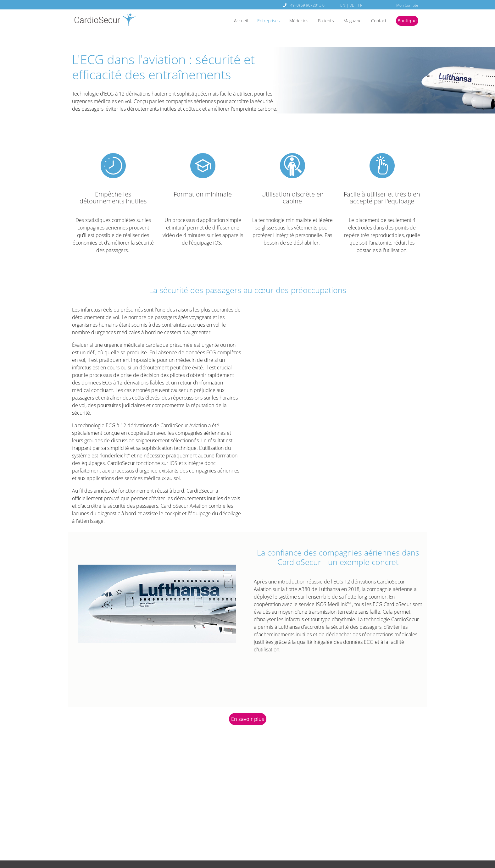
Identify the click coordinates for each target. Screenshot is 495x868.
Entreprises (256, 21)
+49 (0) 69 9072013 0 (306, 5)
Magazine (347, 21)
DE (352, 5)
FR (360, 5)
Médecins (289, 21)
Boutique (406, 21)
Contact (375, 21)
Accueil (225, 21)
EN (343, 5)
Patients (318, 21)
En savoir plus (248, 719)
